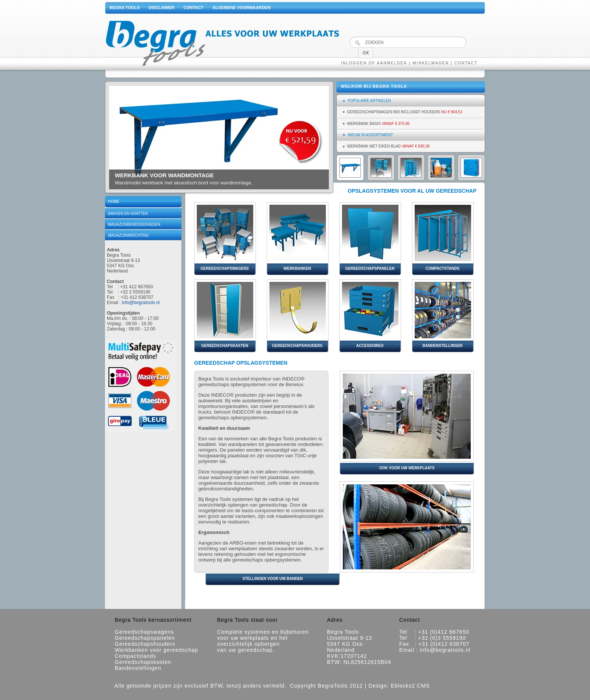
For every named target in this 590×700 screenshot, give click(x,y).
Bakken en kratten (128, 214)
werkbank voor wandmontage (164, 175)
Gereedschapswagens (144, 632)
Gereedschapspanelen (145, 638)
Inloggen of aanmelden (374, 63)
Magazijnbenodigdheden (134, 224)
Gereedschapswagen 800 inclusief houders (405, 112)
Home (114, 202)
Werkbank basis (378, 124)
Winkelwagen (431, 63)
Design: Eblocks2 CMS (399, 686)
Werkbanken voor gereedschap (156, 650)
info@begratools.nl (141, 303)
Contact (194, 8)
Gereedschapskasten (143, 662)
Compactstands (135, 656)
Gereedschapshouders (145, 644)
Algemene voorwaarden (241, 8)
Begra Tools (125, 8)
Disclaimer (161, 8)
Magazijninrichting (128, 235)
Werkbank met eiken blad (388, 146)
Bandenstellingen (138, 668)
